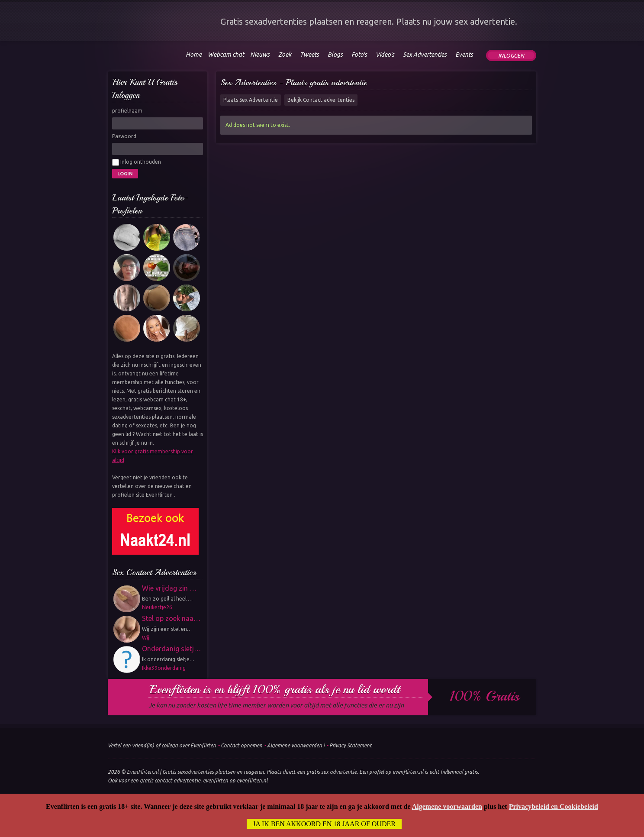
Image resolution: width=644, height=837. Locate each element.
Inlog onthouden (137, 162)
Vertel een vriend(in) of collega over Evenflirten (162, 745)
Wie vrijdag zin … (169, 588)
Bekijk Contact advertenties (321, 100)
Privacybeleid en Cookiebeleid (554, 806)
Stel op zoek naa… (171, 618)
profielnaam (127, 111)
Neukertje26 (157, 607)
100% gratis (485, 696)
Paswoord (124, 136)
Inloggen (511, 55)
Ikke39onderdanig (164, 668)
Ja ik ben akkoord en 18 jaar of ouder (324, 824)
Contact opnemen (241, 745)
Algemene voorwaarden (295, 745)
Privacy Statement (351, 745)
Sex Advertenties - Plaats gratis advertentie (294, 82)
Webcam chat (226, 55)
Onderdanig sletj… (171, 649)
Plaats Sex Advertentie (251, 100)
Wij (146, 638)
